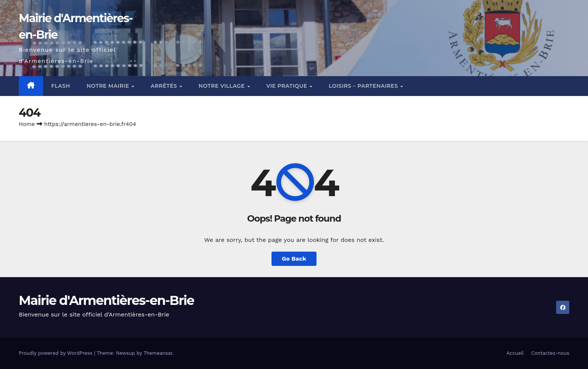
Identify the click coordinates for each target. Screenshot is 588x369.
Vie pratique (287, 86)
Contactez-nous (550, 353)
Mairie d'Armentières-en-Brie (106, 300)
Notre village (223, 86)
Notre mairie (109, 86)
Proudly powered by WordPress (56, 353)
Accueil (515, 353)
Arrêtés (165, 86)
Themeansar (158, 353)
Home (27, 124)
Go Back (294, 259)
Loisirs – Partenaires (364, 86)
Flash (61, 86)
